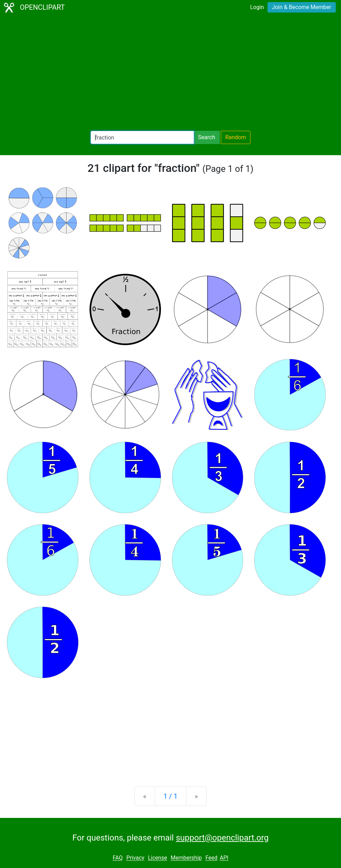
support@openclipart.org (222, 838)
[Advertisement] (170, 73)
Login (257, 7)
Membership (186, 858)
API (224, 858)
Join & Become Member (302, 7)
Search (207, 137)
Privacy (135, 858)
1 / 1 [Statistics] (170, 796)
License (158, 858)
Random (236, 137)
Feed (212, 858)
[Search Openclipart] (142, 137)
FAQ (118, 858)
